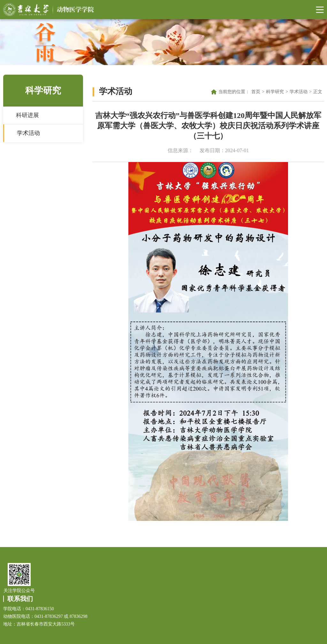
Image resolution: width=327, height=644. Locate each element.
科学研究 (275, 92)
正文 (318, 92)
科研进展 (27, 115)
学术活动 (28, 133)
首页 (256, 92)
